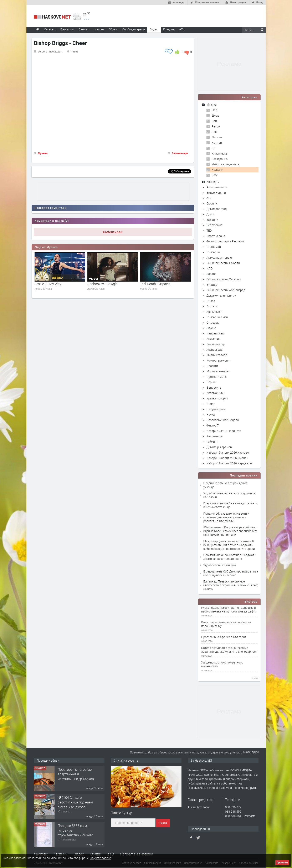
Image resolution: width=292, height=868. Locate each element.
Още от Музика (46, 247)
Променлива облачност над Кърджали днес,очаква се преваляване (230, 557)
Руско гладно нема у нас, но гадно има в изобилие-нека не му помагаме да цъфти (229, 610)
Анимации (213, 339)
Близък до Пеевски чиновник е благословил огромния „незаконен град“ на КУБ (231, 585)
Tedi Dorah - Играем (155, 284)
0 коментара (180, 153)
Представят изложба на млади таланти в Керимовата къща (230, 505)
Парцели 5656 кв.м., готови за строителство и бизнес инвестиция (75, 833)
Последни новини (244, 475)
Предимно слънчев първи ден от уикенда (225, 485)
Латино (217, 137)
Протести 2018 (217, 377)
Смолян (212, 203)
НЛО (209, 268)
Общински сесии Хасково (224, 279)
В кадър (212, 285)
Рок (214, 132)
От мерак (213, 322)
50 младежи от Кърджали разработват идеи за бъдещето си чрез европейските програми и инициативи (230, 531)
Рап (214, 121)
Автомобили (215, 393)
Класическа (220, 153)
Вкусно (211, 328)
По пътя (212, 306)
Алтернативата (217, 187)
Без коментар (216, 344)
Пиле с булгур (121, 813)
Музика (43, 153)
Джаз (215, 115)
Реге (215, 175)
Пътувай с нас (216, 409)
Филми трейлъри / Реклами (225, 241)
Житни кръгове (217, 355)
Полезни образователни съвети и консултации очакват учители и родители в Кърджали (226, 517)
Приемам (282, 863)
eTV (209, 198)
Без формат (214, 225)
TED (209, 230)
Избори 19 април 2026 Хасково (228, 452)
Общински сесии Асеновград (226, 290)
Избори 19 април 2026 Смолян (227, 458)
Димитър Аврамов (219, 447)
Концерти (213, 182)
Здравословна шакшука (220, 565)
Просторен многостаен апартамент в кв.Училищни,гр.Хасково (77, 774)
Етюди (211, 404)
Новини (99, 29)
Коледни (217, 170)
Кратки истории (217, 398)
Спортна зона (216, 236)
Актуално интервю (219, 258)
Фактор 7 (213, 425)
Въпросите (214, 387)
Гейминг (212, 442)
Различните (214, 436)
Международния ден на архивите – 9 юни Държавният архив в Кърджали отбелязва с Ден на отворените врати (229, 545)
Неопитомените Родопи (223, 420)
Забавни (212, 220)
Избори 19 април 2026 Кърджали (229, 463)
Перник (211, 382)
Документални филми (221, 295)
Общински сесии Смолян (223, 263)
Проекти (212, 366)
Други (211, 214)
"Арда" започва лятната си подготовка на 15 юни (229, 495)
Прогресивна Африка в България (224, 637)
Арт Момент (215, 312)
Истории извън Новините (224, 431)
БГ (213, 148)
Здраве (211, 274)
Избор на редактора (225, 164)
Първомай (214, 247)
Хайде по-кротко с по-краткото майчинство (222, 664)
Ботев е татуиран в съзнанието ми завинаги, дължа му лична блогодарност (229, 650)
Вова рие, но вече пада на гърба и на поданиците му (226, 624)
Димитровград (217, 209)
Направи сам (215, 333)
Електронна (220, 159)
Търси (163, 823)
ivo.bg (255, 678)
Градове (169, 29)
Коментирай (113, 232)
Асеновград (214, 350)
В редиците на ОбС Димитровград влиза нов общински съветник (231, 573)
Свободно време (134, 29)
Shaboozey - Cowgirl (103, 284)
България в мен (217, 317)
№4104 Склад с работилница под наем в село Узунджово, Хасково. (75, 804)
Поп (214, 110)
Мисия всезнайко (218, 371)
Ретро (216, 126)
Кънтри (217, 143)
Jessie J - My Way (48, 284)
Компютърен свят (219, 360)
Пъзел (211, 301)
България (213, 252)
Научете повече (100, 858)
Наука (211, 415)
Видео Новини (216, 193)
